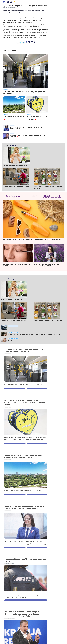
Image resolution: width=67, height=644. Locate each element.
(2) (17, 137)
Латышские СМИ (54, 2)
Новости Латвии (34, 2)
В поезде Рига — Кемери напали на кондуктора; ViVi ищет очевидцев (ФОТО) (25, 350)
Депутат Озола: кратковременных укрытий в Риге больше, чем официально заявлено (24, 507)
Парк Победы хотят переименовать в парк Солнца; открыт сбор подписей (14, 117)
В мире (17, 2)
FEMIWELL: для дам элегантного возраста (16, 166)
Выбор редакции (44, 2)
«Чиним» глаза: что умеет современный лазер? (17, 187)
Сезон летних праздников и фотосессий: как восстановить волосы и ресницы (47, 265)
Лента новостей (25, 2)
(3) (19, 94)
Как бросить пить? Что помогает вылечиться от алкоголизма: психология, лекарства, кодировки (35, 334)
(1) (36, 119)
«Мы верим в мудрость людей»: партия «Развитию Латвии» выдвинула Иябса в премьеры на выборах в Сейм (22, 614)
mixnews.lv (25, 12)
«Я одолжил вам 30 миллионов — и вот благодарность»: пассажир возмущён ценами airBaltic (37, 118)
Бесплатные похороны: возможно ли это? (20, 328)
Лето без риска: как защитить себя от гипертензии (22, 341)
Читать (26, 389)
